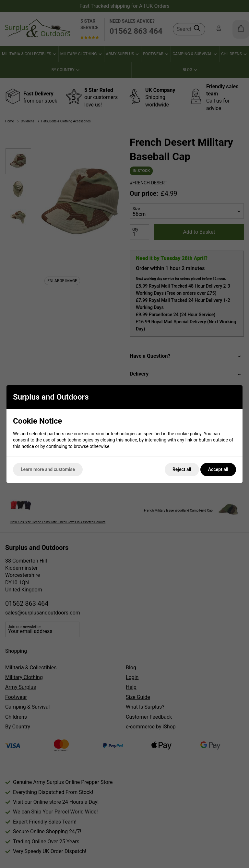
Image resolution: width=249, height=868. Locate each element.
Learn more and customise (48, 469)
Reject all (182, 469)
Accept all (218, 469)
